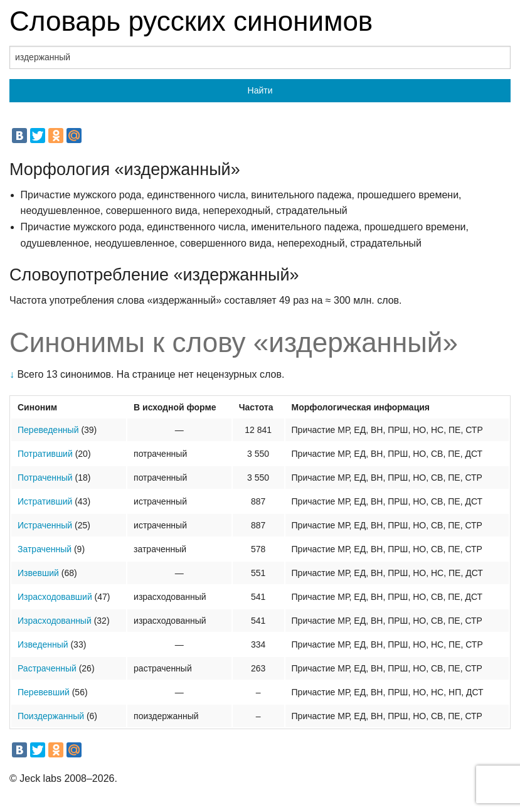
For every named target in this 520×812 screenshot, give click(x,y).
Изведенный (43, 644)
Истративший (45, 501)
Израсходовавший (55, 597)
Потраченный (45, 478)
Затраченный (45, 549)
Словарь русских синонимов (191, 21)
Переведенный (48, 430)
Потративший (45, 454)
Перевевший (44, 692)
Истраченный (45, 525)
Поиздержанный (51, 716)
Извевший (38, 573)
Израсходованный (55, 621)
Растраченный (47, 668)
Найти (260, 90)
